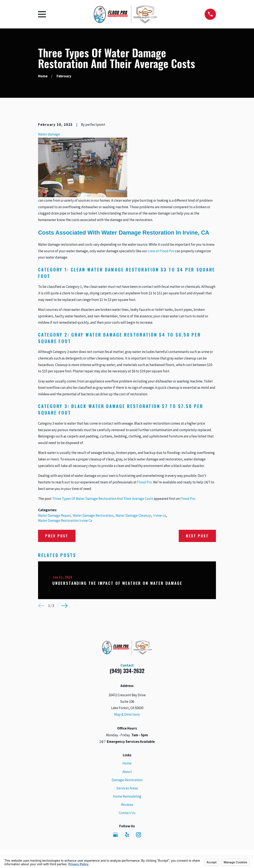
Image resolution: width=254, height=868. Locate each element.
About (127, 772)
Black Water (88, 406)
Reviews (127, 805)
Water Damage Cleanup (133, 515)
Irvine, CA (196, 233)
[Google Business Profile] (115, 835)
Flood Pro (144, 482)
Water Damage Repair (54, 515)
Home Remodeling (127, 796)
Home (127, 763)
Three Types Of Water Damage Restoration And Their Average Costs (103, 499)
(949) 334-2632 (127, 671)
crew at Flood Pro (161, 251)
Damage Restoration (127, 780)
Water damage (49, 134)
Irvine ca (160, 515)
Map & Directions (127, 714)
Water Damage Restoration (93, 515)
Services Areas (127, 788)
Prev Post (57, 536)
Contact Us (127, 813)
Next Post (197, 536)
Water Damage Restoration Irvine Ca (65, 521)
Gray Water (86, 335)
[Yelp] (127, 835)
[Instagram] (139, 835)
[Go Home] (43, 76)
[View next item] (64, 606)
